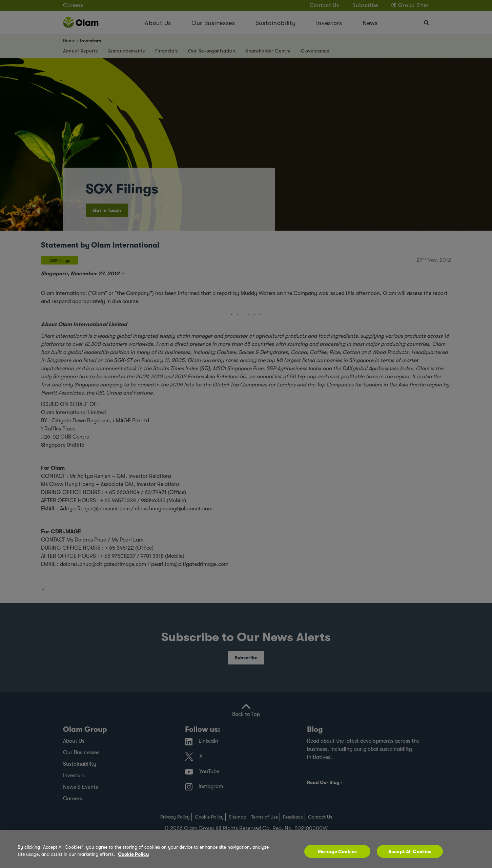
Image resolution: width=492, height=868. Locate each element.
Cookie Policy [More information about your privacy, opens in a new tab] (133, 854)
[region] (246, 849)
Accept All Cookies (410, 851)
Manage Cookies (337, 851)
